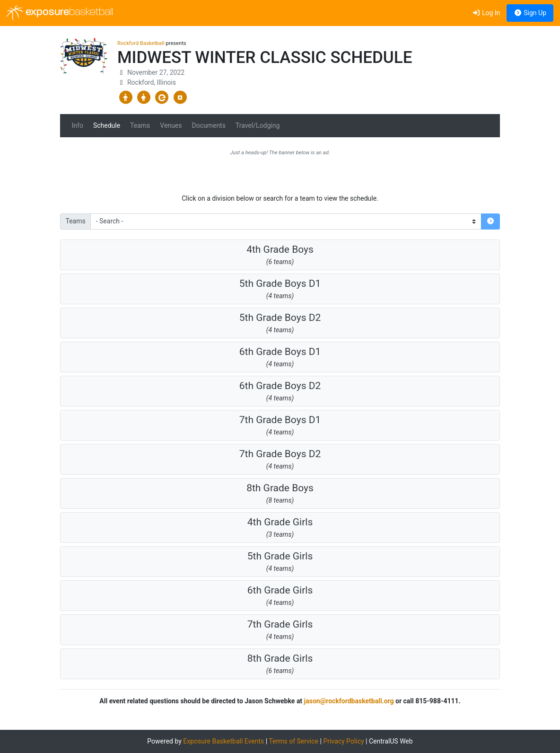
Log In (486, 13)
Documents (208, 125)
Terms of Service (293, 741)
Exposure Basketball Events (223, 741)
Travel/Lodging (258, 125)
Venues (171, 125)
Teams (140, 125)
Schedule (107, 125)
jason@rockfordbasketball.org (349, 701)
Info (78, 125)
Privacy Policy (343, 741)
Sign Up (530, 13)
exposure (60, 13)
